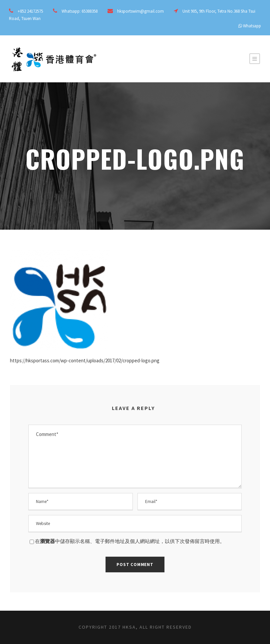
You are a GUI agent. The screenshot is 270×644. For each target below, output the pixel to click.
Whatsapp (252, 26)
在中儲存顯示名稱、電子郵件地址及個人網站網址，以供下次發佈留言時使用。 (130, 541)
